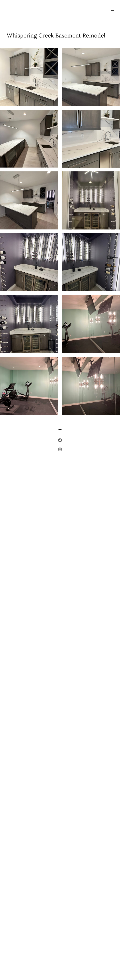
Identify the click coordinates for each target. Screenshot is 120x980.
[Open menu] (113, 11)
